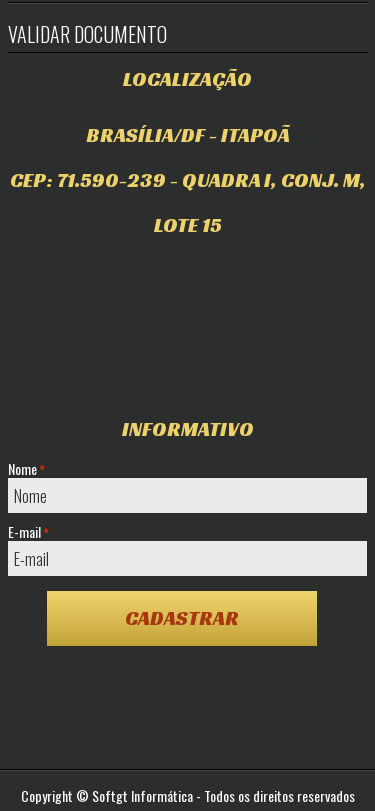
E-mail (28, 532)
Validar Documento (87, 34)
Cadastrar (182, 618)
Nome (26, 469)
